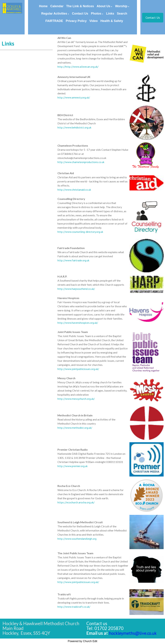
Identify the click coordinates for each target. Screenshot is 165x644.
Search (122, 14)
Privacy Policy (76, 21)
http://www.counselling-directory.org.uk (80, 232)
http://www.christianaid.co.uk (74, 190)
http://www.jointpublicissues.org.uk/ (78, 369)
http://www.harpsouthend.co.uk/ (76, 289)
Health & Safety (112, 21)
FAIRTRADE (54, 21)
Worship (121, 6)
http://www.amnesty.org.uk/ (74, 97)
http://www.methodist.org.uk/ (75, 428)
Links (110, 14)
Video (94, 21)
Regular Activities (54, 14)
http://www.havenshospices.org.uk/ (78, 323)
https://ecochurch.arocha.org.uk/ (76, 502)
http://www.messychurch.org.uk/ (76, 399)
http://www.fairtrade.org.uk (73, 260)
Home (43, 6)
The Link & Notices (80, 6)
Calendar (57, 6)
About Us (103, 6)
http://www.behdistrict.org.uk (74, 127)
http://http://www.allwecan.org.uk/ (78, 67)
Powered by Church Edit (82, 641)
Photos (96, 14)
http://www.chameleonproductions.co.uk (81, 162)
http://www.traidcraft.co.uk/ (74, 607)
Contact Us (80, 14)
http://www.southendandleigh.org (77, 539)
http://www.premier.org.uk (72, 466)
